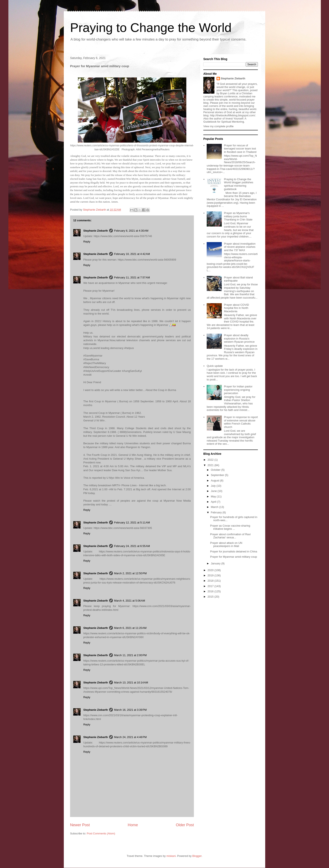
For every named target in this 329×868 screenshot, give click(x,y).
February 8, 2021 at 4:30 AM (131, 231)
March (215, 507)
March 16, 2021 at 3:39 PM (130, 710)
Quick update (215, 366)
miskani (171, 856)
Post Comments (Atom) (101, 833)
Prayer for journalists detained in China (234, 551)
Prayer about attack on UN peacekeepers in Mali (226, 545)
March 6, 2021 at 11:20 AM (130, 628)
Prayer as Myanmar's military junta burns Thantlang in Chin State (238, 216)
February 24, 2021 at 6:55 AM (132, 546)
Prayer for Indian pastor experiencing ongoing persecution (238, 390)
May (214, 496)
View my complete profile (218, 126)
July (214, 486)
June (214, 491)
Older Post (185, 825)
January (216, 563)
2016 (211, 591)
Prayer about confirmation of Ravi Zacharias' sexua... (230, 536)
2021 (211, 465)
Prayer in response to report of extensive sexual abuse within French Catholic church (241, 422)
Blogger (197, 856)
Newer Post (80, 825)
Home (133, 825)
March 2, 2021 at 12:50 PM (130, 573)
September (218, 475)
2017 (211, 586)
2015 (211, 597)
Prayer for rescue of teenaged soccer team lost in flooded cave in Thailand (240, 149)
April (214, 502)
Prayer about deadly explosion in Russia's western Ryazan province (239, 338)
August (215, 481)
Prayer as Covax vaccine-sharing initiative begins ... (230, 527)
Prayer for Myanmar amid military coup (233, 557)
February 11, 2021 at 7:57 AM (132, 277)
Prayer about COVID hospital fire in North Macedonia (236, 308)
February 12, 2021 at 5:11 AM (132, 523)
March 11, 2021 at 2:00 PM (130, 655)
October (216, 470)
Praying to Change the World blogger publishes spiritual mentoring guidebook (238, 184)
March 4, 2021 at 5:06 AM (130, 601)
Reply (87, 242)
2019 (211, 575)
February (217, 512)
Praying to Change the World (151, 28)
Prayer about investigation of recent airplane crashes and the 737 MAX (240, 247)
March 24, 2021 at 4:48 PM (130, 737)
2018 (211, 581)
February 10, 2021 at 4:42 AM (132, 254)
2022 (211, 460)
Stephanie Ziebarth (96, 231)
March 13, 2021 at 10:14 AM (131, 682)
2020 (211, 570)
